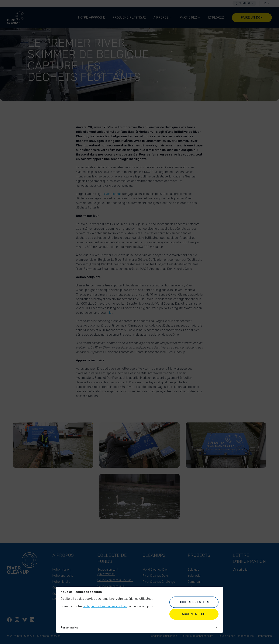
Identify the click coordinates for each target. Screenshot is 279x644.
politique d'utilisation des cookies (105, 606)
